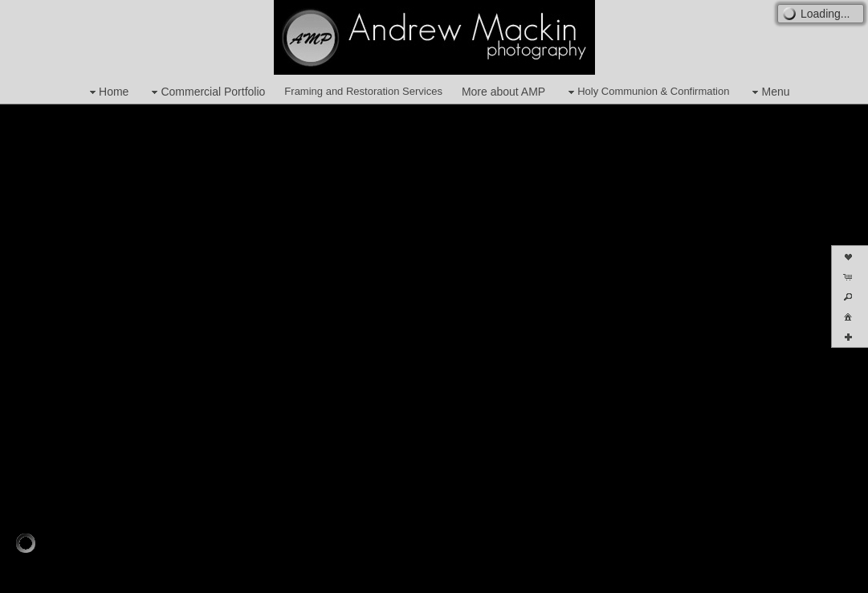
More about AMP (503, 92)
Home (107, 92)
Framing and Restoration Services (363, 91)
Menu (769, 92)
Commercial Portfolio (206, 92)
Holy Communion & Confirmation (647, 92)
